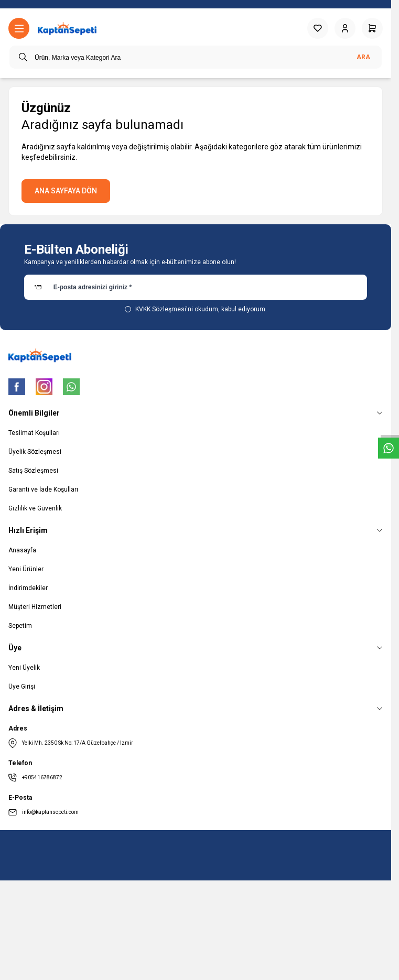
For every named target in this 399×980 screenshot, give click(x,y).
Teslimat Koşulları (34, 433)
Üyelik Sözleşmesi (35, 452)
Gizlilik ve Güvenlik (35, 508)
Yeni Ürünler (26, 569)
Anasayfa (22, 550)
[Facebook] (17, 387)
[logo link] (67, 29)
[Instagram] (44, 387)
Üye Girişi (22, 687)
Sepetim (20, 626)
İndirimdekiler (28, 588)
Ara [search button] (363, 57)
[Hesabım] (345, 28)
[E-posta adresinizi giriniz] (196, 287)
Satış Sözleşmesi (33, 471)
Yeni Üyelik (24, 668)
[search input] (196, 57)
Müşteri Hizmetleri (35, 607)
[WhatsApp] (71, 387)
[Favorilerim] (318, 28)
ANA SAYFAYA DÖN (66, 191)
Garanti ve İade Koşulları (43, 489)
